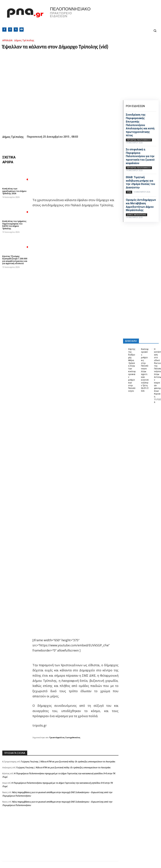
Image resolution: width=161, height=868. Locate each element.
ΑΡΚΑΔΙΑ (7, 40)
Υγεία (129, 192)
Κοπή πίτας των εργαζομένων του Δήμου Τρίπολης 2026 (14, 191)
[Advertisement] (60, 838)
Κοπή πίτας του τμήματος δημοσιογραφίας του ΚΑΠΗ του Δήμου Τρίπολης (14, 225)
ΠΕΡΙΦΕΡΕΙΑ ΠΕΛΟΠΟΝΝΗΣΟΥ (139, 140)
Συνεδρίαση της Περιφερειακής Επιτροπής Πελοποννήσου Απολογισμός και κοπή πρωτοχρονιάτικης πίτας (140, 125)
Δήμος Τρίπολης (24, 40)
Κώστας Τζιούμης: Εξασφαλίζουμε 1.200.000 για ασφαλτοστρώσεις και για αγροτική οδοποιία (15, 260)
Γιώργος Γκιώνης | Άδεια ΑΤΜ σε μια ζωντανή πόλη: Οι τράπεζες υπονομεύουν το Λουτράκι (68, 761)
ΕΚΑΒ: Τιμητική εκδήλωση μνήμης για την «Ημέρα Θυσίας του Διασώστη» (140, 182)
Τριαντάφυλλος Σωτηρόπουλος (65, 737)
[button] (155, 31)
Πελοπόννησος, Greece (112, 16)
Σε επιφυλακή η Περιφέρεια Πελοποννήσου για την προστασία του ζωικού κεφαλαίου (140, 156)
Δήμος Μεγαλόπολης (137, 215)
